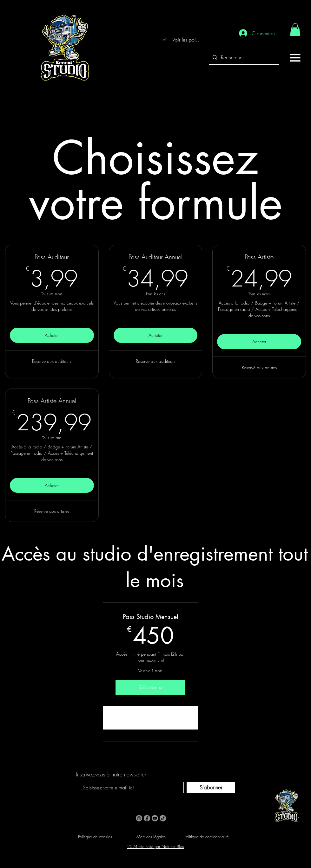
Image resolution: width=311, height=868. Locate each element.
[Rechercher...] (243, 58)
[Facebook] (147, 818)
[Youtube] (155, 818)
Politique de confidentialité (207, 837)
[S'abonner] (211, 788)
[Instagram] (139, 818)
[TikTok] (163, 818)
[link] (295, 30)
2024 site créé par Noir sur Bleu (156, 846)
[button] (295, 58)
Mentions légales (151, 837)
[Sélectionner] (150, 687)
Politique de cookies (95, 837)
